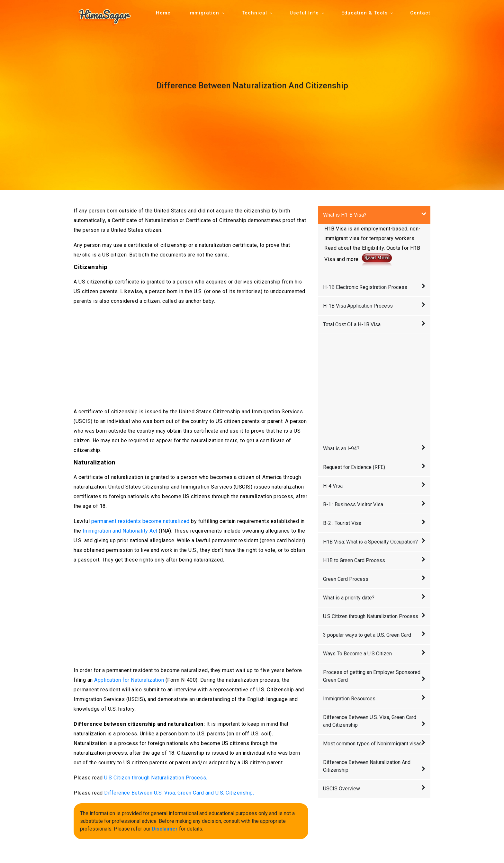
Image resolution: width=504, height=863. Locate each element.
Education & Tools (364, 13)
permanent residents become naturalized (140, 521)
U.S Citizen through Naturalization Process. (156, 778)
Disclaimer (165, 829)
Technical (254, 13)
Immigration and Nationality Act (120, 531)
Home (163, 13)
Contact (420, 13)
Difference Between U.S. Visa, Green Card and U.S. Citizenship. (179, 793)
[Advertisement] (191, 356)
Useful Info (304, 13)
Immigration (204, 13)
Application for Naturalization (129, 680)
